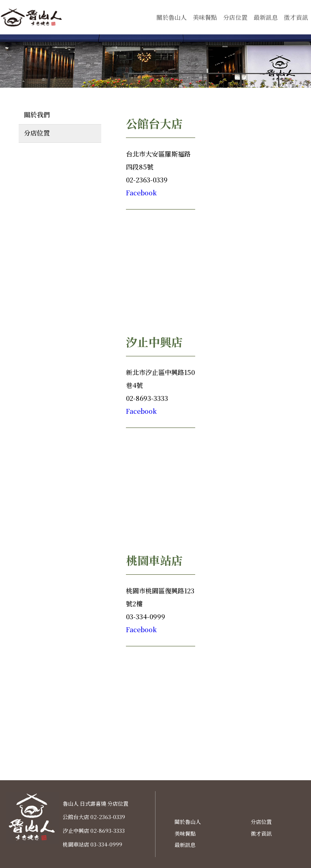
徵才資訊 (296, 17)
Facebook (141, 193)
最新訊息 (266, 17)
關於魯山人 (171, 17)
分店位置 (235, 17)
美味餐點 (205, 17)
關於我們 (37, 115)
